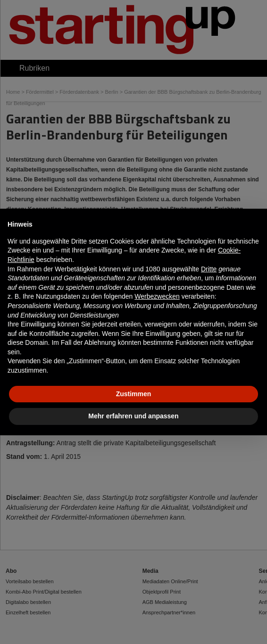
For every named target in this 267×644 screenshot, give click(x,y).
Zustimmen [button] (134, 394)
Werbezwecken (157, 296)
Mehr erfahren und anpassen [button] (133, 416)
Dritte (209, 269)
